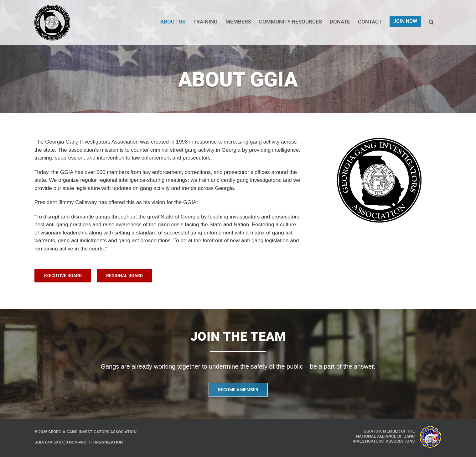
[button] (431, 21)
